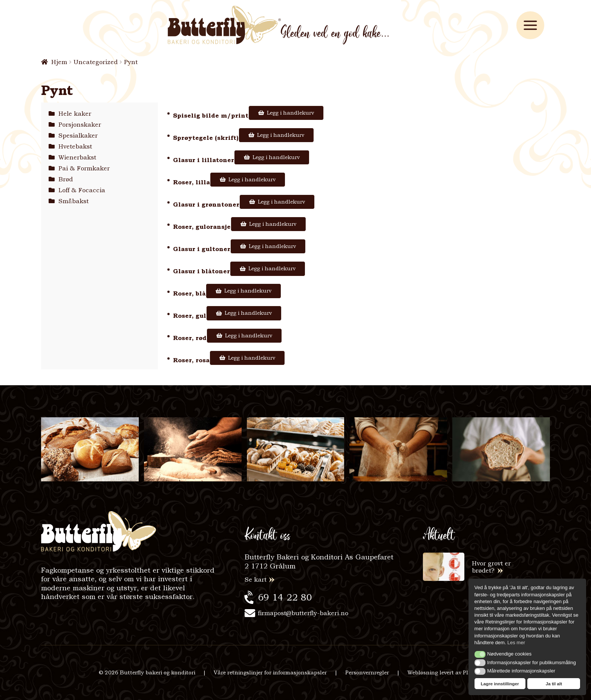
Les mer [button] (516, 643)
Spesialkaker (78, 136)
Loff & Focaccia (82, 190)
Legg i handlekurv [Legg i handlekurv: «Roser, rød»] (249, 335)
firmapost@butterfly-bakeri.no (303, 613)
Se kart (256, 580)
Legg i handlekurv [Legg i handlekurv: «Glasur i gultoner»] (272, 246)
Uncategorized (96, 62)
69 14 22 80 (285, 597)
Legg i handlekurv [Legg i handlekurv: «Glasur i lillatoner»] (276, 157)
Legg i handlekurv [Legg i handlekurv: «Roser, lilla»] (252, 179)
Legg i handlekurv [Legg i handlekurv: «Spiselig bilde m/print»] (290, 113)
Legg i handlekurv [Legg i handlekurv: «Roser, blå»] (248, 291)
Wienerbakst (77, 157)
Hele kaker (75, 114)
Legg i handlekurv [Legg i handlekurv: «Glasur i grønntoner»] (281, 202)
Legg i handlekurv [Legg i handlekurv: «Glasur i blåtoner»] (272, 268)
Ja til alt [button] (554, 684)
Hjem (59, 62)
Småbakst (73, 201)
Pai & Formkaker (84, 168)
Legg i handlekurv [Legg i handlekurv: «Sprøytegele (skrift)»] (281, 135)
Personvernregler (367, 672)
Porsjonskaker (80, 125)
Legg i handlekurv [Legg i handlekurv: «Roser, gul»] (248, 313)
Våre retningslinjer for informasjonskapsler (270, 672)
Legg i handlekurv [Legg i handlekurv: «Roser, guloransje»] (273, 224)
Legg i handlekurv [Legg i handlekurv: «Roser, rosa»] (252, 358)
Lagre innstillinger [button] (500, 684)
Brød (66, 179)
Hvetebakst (75, 146)
